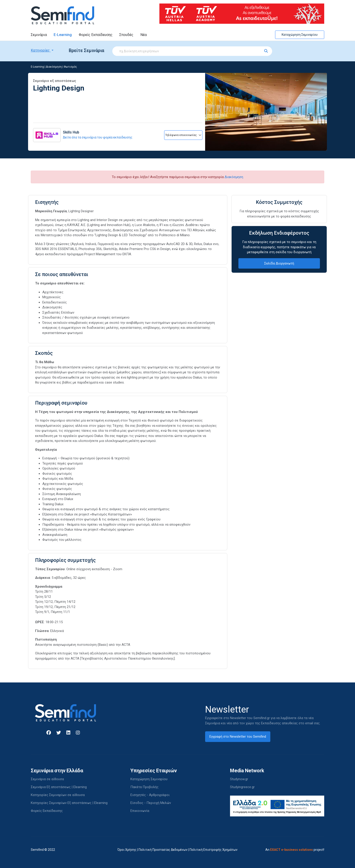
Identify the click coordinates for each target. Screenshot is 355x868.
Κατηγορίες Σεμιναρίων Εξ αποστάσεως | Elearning (69, 803)
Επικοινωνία (140, 811)
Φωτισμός (70, 67)
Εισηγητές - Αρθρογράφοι (150, 795)
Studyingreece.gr (242, 787)
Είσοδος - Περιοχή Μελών (151, 803)
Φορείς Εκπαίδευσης (96, 35)
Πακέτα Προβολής (144, 787)
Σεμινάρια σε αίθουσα (47, 779)
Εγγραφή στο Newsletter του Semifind (238, 737)
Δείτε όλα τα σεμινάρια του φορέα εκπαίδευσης (98, 137)
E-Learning (63, 35)
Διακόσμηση (54, 67)
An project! (295, 850)
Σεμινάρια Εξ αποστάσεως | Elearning (59, 787)
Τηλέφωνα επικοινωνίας (183, 135)
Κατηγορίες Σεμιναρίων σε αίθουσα (58, 795)
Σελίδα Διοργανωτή (279, 263)
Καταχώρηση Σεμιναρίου (300, 35)
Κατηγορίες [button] (41, 50)
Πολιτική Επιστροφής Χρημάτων (213, 850)
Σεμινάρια (39, 35)
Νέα (144, 35)
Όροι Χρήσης (127, 850)
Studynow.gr (239, 779)
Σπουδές (126, 35)
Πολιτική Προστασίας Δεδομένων (163, 850)
